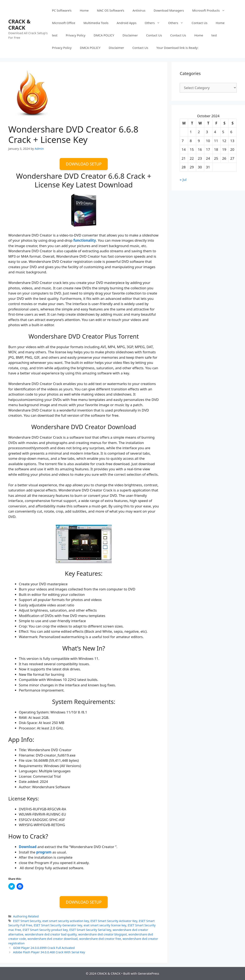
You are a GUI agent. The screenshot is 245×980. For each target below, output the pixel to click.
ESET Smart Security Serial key (90, 930)
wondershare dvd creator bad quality (51, 934)
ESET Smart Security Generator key (58, 925)
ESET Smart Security (27, 921)
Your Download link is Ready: (177, 48)
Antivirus (139, 10)
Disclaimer (130, 35)
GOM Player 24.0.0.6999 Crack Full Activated (44, 948)
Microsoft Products (211, 10)
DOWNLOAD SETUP (84, 164)
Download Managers (169, 10)
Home (84, 10)
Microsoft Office (64, 23)
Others (154, 23)
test (55, 35)
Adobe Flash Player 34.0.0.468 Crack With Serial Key (49, 952)
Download (28, 847)
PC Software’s (62, 10)
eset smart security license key (105, 925)
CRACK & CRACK (19, 24)
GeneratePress (148, 973)
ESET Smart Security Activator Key (114, 921)
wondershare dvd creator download (53, 939)
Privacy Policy (76, 35)
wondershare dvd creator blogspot (103, 934)
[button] (32, 94)
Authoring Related (26, 916)
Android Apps (126, 23)
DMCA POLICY (104, 35)
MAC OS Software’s (111, 10)
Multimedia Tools (96, 23)
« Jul (183, 179)
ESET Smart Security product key (45, 930)
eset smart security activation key (66, 921)
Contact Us (199, 23)
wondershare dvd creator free (100, 939)
